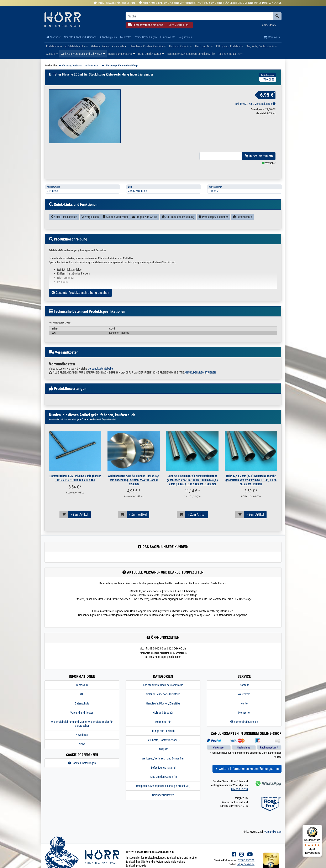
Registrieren (185, 37)
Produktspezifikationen (214, 217)
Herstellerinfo (242, 217)
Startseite (53, 37)
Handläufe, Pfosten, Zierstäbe (148, 46)
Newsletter (82, 735)
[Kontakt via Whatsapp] (268, 783)
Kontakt (244, 685)
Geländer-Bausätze (230, 54)
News (82, 744)
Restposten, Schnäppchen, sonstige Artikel (191, 54)
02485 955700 (240, 789)
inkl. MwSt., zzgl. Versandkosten (255, 104)
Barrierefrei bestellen (244, 722)
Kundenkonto (168, 37)
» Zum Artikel (79, 515)
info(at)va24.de (246, 864)
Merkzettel (126, 37)
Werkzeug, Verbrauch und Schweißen (83, 54)
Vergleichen (90, 217)
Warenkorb (272, 37)
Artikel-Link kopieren (64, 217)
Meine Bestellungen (146, 37)
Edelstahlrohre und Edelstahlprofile (67, 46)
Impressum (82, 685)
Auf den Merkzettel (115, 217)
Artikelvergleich (108, 37)
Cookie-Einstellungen (82, 763)
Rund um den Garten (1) (163, 777)
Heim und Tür (204, 46)
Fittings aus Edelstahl (230, 46)
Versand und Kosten (82, 713)
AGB (82, 694)
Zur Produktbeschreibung (178, 217)
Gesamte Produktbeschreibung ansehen (80, 293)
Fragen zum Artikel (145, 217)
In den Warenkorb (259, 156)
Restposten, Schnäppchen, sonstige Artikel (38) (163, 786)
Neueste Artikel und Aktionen (80, 37)
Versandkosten (273, 832)
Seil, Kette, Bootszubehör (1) (163, 740)
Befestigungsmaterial (122, 54)
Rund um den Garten (151, 54)
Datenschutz (82, 703)
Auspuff (52, 54)
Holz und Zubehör (181, 46)
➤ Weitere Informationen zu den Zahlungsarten (247, 769)
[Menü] (319, 827)
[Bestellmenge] (221, 156)
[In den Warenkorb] (64, 515)
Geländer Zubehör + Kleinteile (109, 46)
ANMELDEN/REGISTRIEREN (200, 372)
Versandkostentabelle (100, 369)
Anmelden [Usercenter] (269, 25)
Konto (244, 703)
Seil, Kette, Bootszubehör (262, 46)
